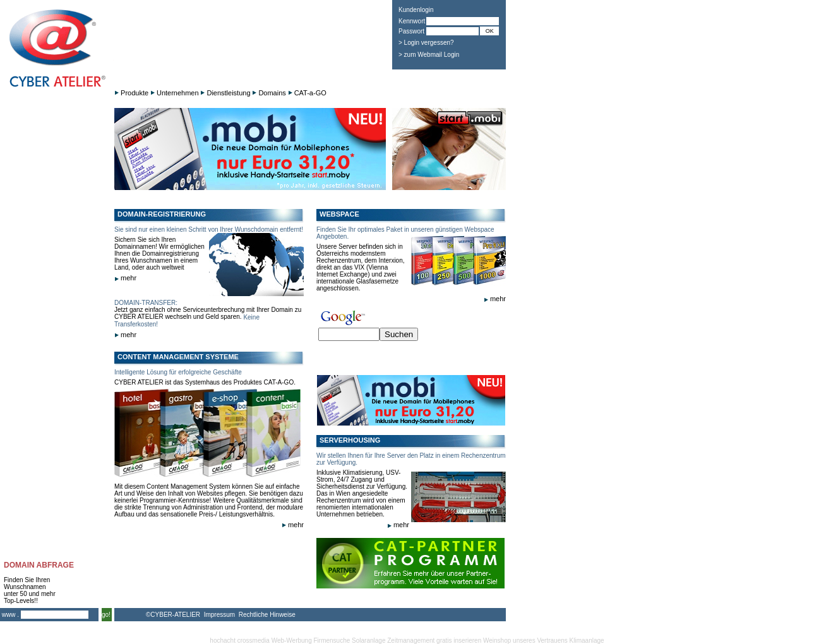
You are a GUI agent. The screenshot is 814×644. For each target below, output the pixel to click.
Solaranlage (368, 641)
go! (106, 615)
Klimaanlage (587, 641)
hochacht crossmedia (240, 641)
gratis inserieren (459, 641)
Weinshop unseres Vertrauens (525, 641)
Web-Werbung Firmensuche (311, 641)
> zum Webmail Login (429, 55)
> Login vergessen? (426, 43)
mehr (125, 278)
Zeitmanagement (411, 641)
